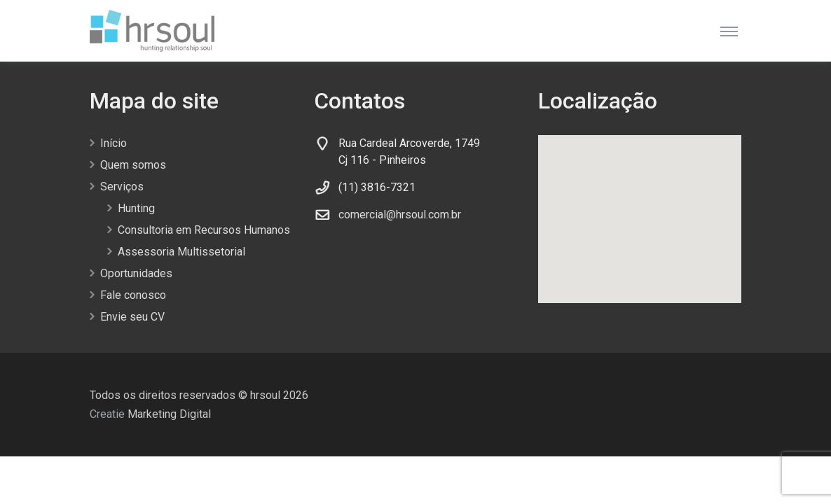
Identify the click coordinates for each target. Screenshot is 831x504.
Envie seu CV (132, 317)
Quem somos (133, 165)
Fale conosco (133, 295)
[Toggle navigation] (729, 31)
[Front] (152, 31)
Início (114, 143)
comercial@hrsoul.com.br (400, 215)
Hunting (136, 208)
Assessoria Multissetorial (181, 252)
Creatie (107, 414)
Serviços (122, 187)
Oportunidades (136, 273)
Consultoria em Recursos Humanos (204, 230)
